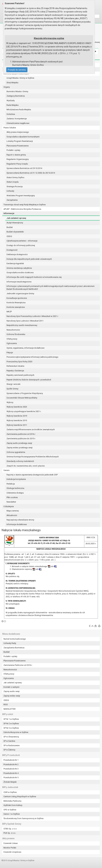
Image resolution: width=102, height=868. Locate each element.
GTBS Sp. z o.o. (10, 829)
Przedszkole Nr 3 (11, 769)
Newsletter (11, 502)
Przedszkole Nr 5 (11, 777)
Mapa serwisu (13, 511)
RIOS (6, 705)
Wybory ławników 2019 (17, 416)
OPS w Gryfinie (10, 810)
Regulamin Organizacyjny (18, 159)
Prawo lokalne (10, 128)
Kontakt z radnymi (11, 687)
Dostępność (12, 250)
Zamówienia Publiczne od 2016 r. (18, 665)
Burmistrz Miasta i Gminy (17, 91)
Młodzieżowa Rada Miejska (19, 110)
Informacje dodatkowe (17, 524)
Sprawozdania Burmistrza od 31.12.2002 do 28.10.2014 (31, 173)
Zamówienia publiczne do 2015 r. (21, 439)
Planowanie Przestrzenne (18, 146)
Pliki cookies (12, 497)
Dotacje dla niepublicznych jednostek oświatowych (29, 259)
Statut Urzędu (13, 182)
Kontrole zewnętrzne (16, 307)
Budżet (10, 227)
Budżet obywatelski (15, 232)
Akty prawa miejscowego (18, 132)
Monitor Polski (10, 848)
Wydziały (11, 100)
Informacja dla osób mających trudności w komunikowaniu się (34, 277)
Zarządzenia (12, 200)
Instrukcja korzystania (16, 479)
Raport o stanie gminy (16, 155)
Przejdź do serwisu (17, 70)
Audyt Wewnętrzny (15, 223)
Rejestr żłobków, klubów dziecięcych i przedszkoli (29, 380)
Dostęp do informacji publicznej (21, 245)
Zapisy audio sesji (12, 691)
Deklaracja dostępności (17, 254)
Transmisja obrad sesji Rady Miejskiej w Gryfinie (25, 205)
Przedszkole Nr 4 (11, 773)
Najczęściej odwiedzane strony (20, 520)
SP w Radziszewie (12, 745)
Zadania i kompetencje (17, 119)
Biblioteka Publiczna (12, 801)
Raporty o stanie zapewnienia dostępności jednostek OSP (32, 475)
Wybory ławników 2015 (17, 420)
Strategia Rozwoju (15, 186)
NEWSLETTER (10, 709)
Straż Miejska (12, 83)
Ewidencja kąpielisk (15, 263)
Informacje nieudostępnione (19, 282)
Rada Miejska (13, 105)
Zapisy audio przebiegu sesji (19, 443)
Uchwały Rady (10, 643)
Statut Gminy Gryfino (15, 177)
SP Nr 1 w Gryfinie (11, 719)
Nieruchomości (13, 330)
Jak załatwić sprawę (16, 218)
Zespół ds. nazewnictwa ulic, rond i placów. (26, 466)
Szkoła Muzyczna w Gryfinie (16, 732)
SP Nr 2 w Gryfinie (11, 724)
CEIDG (9, 236)
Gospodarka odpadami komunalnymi (23, 137)
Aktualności (12, 515)
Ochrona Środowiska (16, 334)
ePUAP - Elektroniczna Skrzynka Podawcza (22, 209)
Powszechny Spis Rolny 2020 (19, 362)
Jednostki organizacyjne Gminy (20, 293)
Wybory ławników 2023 (17, 407)
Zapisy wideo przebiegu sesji (20, 448)
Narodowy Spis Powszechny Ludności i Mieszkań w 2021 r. (32, 316)
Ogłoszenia (12, 343)
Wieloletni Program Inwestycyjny (21, 196)
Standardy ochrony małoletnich (20, 461)
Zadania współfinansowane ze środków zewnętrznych (31, 429)
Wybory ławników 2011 (17, 425)
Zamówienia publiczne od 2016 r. (21, 434)
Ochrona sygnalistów (16, 452)
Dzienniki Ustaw (11, 843)
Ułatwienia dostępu (15, 493)
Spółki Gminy (12, 389)
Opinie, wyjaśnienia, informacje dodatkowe (25, 348)
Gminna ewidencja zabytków (19, 268)
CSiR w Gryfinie (10, 792)
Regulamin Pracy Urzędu (17, 164)
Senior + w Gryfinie (12, 814)
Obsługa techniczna (15, 488)
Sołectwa (11, 114)
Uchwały (10, 191)
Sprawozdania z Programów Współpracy (25, 393)
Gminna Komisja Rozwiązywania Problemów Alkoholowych (33, 457)
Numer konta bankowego (15, 639)
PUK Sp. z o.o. (10, 833)
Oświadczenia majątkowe (18, 123)
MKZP (9, 312)
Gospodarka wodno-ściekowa (20, 272)
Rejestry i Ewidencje (15, 371)
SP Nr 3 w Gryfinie (11, 728)
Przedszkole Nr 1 (11, 760)
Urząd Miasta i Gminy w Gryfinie (20, 78)
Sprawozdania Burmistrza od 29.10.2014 (24, 168)
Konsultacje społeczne (17, 298)
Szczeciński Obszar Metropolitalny (22, 398)
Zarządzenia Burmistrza (14, 648)
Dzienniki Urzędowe (12, 852)
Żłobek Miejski (10, 782)
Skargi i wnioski (13, 384)
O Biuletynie (9, 506)
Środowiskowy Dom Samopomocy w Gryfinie (23, 818)
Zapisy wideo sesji (12, 696)
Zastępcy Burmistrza (16, 96)
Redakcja (11, 484)
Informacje (9, 213)
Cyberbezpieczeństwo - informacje (22, 241)
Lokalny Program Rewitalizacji (20, 141)
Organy (7, 87)
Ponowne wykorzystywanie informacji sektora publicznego (32, 357)
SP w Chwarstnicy (11, 737)
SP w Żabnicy (9, 750)
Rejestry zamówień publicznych (20, 375)
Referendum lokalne (15, 366)
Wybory (10, 402)
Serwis (6, 470)
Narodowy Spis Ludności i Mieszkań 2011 (25, 321)
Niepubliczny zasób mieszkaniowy (22, 325)
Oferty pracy (12, 339)
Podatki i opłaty (13, 150)
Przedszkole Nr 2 (11, 764)
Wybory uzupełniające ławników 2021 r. (24, 411)
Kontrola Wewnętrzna (16, 303)
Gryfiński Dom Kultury (13, 805)
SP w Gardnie (9, 741)
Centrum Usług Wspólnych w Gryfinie (20, 796)
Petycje (10, 353)
